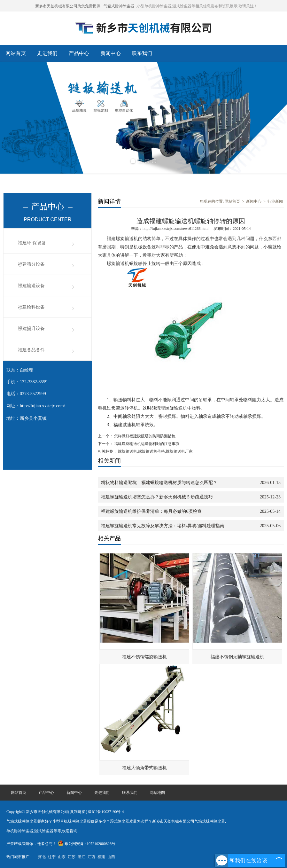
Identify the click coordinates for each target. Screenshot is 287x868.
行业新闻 (275, 201)
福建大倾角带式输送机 (144, 768)
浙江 (81, 857)
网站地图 (157, 793)
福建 (101, 857)
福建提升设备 (31, 328)
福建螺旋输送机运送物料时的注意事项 (146, 444)
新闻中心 (111, 53)
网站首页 (16, 53)
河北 (42, 857)
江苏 (72, 857)
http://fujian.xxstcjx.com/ (43, 406)
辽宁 (52, 857)
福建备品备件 (31, 350)
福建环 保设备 (32, 243)
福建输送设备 (31, 286)
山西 (111, 857)
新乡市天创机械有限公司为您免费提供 (68, 6)
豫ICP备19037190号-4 (106, 812)
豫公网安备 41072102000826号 (87, 844)
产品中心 (79, 53)
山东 (62, 857)
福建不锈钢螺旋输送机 (144, 657)
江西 (91, 857)
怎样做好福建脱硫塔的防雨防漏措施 (144, 436)
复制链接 (78, 812)
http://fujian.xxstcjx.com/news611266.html (176, 229)
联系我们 (142, 53)
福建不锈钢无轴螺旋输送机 (237, 657)
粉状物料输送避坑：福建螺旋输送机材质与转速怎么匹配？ (159, 483)
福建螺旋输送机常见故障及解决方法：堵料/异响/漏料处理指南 (163, 526)
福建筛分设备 (31, 264)
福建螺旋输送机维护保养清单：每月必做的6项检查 (151, 511)
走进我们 (47, 53)
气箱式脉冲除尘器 (119, 6)
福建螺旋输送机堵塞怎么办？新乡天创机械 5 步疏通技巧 (157, 497)
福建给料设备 (31, 307)
